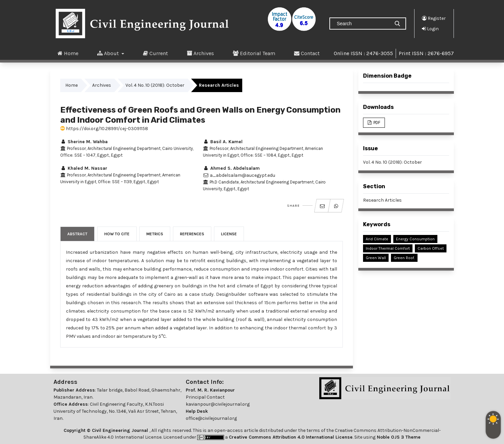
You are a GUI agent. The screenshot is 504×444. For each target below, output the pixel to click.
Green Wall (376, 258)
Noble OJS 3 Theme (398, 437)
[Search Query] (362, 24)
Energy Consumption (415, 239)
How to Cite (117, 234)
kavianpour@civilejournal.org (218, 404)
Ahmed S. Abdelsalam (231, 168)
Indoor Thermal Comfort (388, 248)
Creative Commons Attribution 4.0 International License (291, 437)
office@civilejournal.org (211, 418)
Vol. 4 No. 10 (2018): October (155, 85)
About (109, 53)
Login (430, 29)
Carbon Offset (431, 248)
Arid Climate (377, 239)
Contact (307, 53)
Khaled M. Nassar (84, 168)
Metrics (155, 234)
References (192, 234)
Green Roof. (404, 258)
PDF (376, 123)
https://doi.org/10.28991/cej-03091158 (104, 129)
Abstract (77, 234)
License (229, 234)
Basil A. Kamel (223, 142)
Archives (200, 53)
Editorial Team (254, 53)
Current (155, 53)
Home (68, 53)
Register (434, 18)
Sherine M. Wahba (84, 142)
